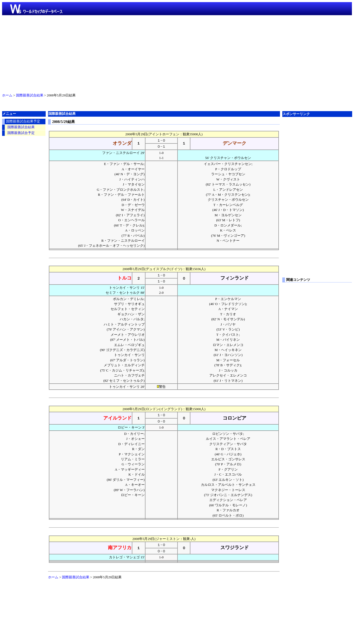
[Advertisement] (177, 53)
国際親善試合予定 (21, 133)
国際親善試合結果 (30, 95)
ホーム (7, 95)
